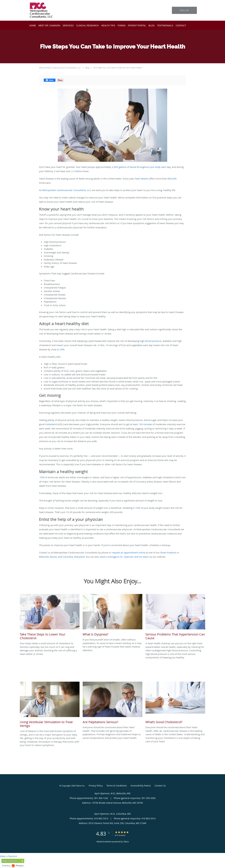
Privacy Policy (96, 786)
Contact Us (160, 786)
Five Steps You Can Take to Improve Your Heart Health (118, 68)
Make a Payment (9, 856)
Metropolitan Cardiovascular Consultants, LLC (60, 68)
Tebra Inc (80, 786)
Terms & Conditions (117, 786)
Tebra (126, 842)
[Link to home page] (36, 10)
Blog (87, 68)
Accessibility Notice (141, 786)
